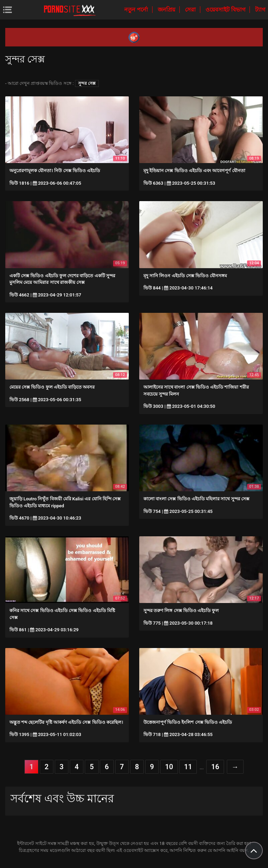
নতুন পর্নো (137, 10)
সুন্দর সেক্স (87, 83)
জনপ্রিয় (167, 10)
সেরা (191, 10)
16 (215, 767)
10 (169, 767)
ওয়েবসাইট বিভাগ (226, 10)
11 (188, 767)
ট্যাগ (260, 10)
